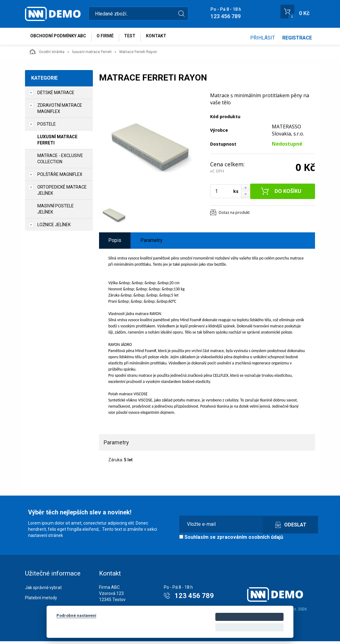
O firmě (110, 38)
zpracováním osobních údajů (250, 540)
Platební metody (41, 600)
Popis (115, 243)
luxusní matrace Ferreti (92, 55)
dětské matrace (56, 95)
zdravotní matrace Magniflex (60, 111)
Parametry (151, 243)
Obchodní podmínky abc (60, 38)
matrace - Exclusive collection (60, 161)
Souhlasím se (231, 540)
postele (47, 127)
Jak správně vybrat (43, 590)
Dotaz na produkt (234, 215)
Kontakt (168, 38)
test (138, 38)
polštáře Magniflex (60, 177)
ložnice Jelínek (54, 227)
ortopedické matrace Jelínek (62, 193)
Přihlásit (263, 38)
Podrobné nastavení (76, 615)
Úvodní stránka (47, 54)
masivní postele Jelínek (56, 212)
